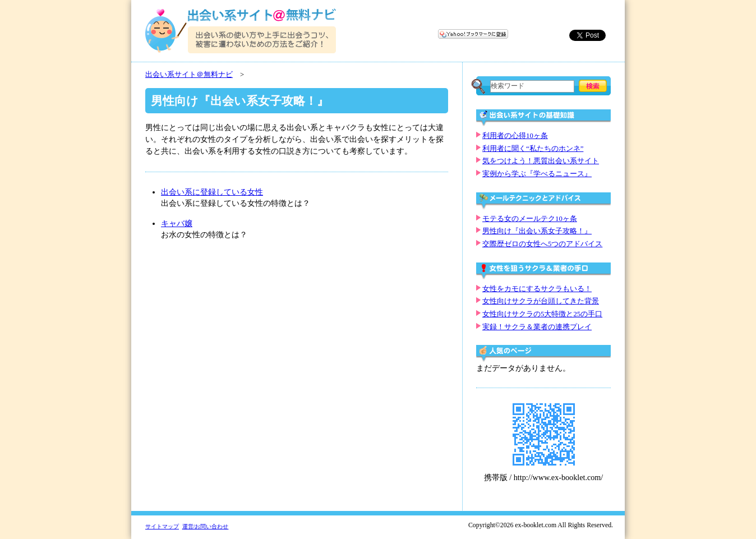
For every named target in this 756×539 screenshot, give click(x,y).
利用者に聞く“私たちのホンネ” (533, 149)
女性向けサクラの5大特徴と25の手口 (542, 314)
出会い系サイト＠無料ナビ (189, 75)
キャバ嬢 (177, 224)
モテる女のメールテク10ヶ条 (530, 219)
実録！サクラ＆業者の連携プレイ (537, 327)
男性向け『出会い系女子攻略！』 (537, 231)
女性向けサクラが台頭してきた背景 (541, 301)
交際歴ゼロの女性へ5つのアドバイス (542, 244)
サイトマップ (162, 526)
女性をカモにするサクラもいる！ (537, 289)
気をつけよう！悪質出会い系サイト (541, 161)
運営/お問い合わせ (206, 526)
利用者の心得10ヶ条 (515, 136)
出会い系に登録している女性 (212, 192)
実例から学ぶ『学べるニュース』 (537, 174)
